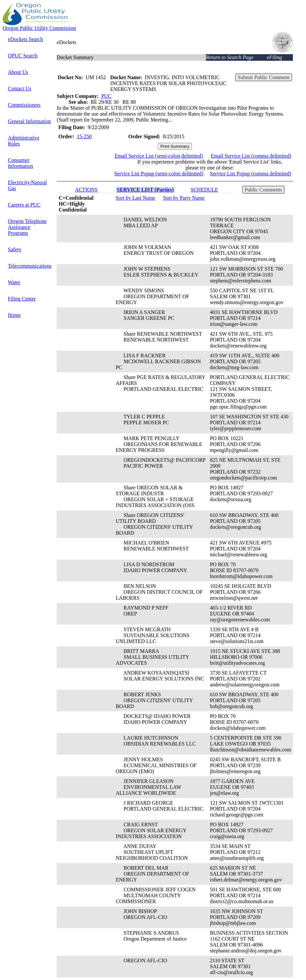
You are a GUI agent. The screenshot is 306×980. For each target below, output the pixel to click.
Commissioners (24, 105)
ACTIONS (86, 190)
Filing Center (22, 299)
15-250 (84, 136)
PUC (106, 96)
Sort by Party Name (184, 198)
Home (14, 315)
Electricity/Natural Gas (27, 185)
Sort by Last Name (135, 198)
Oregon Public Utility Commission (39, 28)
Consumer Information (20, 163)
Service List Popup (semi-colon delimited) (159, 174)
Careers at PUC (24, 205)
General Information (29, 121)
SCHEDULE (204, 190)
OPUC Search (23, 56)
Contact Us (20, 89)
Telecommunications (30, 266)
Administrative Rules (24, 141)
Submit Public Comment (264, 77)
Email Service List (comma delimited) (251, 156)
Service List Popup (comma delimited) (251, 174)
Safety (15, 249)
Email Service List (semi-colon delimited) (159, 156)
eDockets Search (25, 39)
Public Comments (263, 190)
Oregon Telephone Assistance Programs (27, 227)
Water (14, 282)
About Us (18, 72)
